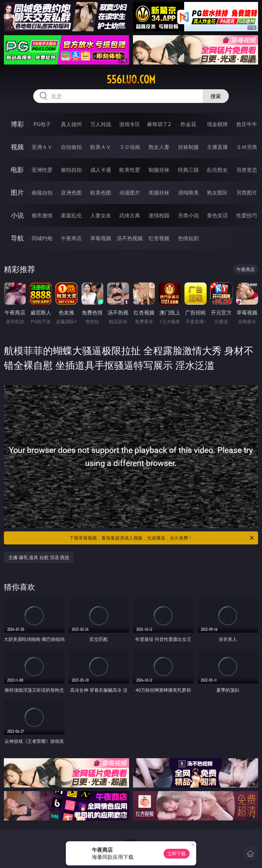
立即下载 (177, 854)
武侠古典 (130, 215)
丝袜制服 (188, 147)
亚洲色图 (71, 193)
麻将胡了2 (159, 124)
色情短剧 (188, 238)
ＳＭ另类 (247, 147)
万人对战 (101, 124)
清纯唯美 (188, 193)
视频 (17, 147)
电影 (17, 170)
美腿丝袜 (159, 193)
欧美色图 (101, 193)
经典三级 (188, 170)
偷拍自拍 (71, 170)
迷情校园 (159, 215)
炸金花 (188, 124)
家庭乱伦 (71, 215)
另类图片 (247, 193)
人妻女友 (101, 215)
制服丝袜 (159, 170)
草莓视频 (101, 238)
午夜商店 (71, 238)
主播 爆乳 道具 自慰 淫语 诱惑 (39, 557)
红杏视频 (159, 238)
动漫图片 (130, 193)
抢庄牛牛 (247, 124)
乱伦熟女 (217, 170)
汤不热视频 (130, 238)
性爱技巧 (247, 215)
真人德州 (71, 124)
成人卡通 (101, 170)
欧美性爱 (130, 170)
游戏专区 (130, 124)
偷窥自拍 (42, 193)
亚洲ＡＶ (42, 147)
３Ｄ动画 (130, 147)
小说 (17, 215)
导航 (17, 238)
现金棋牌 (217, 124)
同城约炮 (42, 238)
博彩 (17, 124)
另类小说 (188, 215)
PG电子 (42, 124)
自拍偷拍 (71, 147)
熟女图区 (217, 193)
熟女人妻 (159, 147)
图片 (17, 192)
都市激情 (42, 215)
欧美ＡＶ (101, 147)
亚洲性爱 (42, 170)
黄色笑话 (217, 215)
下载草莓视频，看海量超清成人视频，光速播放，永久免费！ (162, 538)
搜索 (216, 96)
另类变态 (247, 170)
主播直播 (217, 147)
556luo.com (131, 80)
